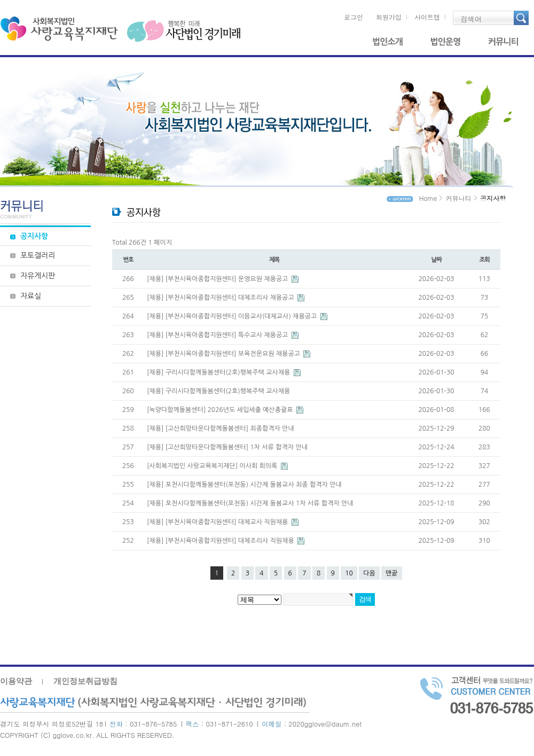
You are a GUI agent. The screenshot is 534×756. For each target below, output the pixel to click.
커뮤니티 (503, 47)
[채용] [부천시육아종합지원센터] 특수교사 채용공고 (218, 335)
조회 (484, 260)
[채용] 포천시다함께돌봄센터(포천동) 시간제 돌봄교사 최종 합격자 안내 (244, 485)
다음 (369, 573)
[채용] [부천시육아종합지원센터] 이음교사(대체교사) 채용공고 (233, 316)
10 (349, 573)
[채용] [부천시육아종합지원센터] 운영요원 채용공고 (218, 279)
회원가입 (389, 17)
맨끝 (392, 573)
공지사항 (34, 236)
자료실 (31, 296)
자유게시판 (38, 276)
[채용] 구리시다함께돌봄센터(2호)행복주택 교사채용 (219, 372)
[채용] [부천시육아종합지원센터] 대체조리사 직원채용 (221, 541)
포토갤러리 (38, 255)
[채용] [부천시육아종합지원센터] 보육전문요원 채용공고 (224, 354)
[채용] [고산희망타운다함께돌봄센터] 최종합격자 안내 (221, 428)
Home (428, 198)
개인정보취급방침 (85, 681)
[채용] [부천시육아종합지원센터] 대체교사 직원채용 (218, 522)
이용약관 (16, 681)
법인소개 (388, 47)
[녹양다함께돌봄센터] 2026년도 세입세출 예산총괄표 (221, 410)
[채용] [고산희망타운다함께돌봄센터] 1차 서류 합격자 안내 (227, 447)
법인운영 (445, 47)
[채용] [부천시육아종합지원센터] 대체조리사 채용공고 (221, 298)
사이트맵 (427, 17)
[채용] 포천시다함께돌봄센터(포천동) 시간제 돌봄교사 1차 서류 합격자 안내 (250, 503)
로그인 (354, 17)
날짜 (436, 260)
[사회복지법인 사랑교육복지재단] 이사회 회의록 (213, 466)
